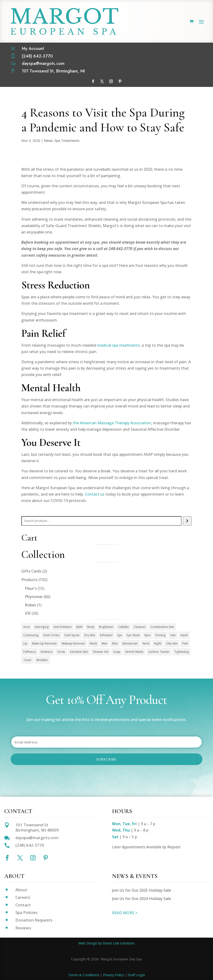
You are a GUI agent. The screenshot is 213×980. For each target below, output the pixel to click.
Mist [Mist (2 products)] (115, 643)
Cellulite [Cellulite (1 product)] (124, 627)
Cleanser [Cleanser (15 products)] (140, 627)
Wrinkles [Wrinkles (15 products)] (42, 660)
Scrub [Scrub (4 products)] (61, 652)
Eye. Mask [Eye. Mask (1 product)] (133, 635)
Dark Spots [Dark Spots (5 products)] (72, 635)
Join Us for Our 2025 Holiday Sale (141, 890)
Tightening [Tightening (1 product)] (181, 652)
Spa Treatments (67, 141)
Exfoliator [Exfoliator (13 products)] (106, 635)
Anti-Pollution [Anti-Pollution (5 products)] (63, 627)
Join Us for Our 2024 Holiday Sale (141, 899)
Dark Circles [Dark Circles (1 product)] (52, 635)
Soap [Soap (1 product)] (117, 652)
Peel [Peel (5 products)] (185, 643)
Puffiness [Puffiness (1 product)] (30, 652)
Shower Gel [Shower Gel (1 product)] (101, 652)
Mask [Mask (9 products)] (93, 643)
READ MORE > (125, 913)
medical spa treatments (118, 345)
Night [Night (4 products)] (158, 643)
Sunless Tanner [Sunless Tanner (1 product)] (159, 652)
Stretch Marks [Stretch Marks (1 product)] (134, 652)
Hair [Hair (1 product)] (173, 635)
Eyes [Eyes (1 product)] (148, 635)
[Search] (187, 521)
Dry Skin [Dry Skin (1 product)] (90, 635)
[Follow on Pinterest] (120, 81)
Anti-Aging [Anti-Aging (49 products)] (42, 627)
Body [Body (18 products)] (91, 627)
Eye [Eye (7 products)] (120, 635)
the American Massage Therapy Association (112, 423)
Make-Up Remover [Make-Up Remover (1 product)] (44, 643)
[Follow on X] (102, 81)
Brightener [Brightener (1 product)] (106, 627)
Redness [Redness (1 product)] (47, 652)
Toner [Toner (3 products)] (27, 660)
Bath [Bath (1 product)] (79, 627)
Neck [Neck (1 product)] (146, 643)
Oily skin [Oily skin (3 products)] (172, 643)
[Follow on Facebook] (93, 81)
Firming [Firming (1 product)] (161, 635)
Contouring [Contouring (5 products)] (31, 635)
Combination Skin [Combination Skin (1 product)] (162, 627)
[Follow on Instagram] (111, 81)
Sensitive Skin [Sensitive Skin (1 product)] (79, 652)
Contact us (95, 494)
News (48, 141)
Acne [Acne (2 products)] (27, 627)
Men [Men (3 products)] (104, 643)
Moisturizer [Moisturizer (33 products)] (130, 643)
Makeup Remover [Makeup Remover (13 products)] (73, 643)
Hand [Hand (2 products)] (184, 635)
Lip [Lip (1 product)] (25, 643)
